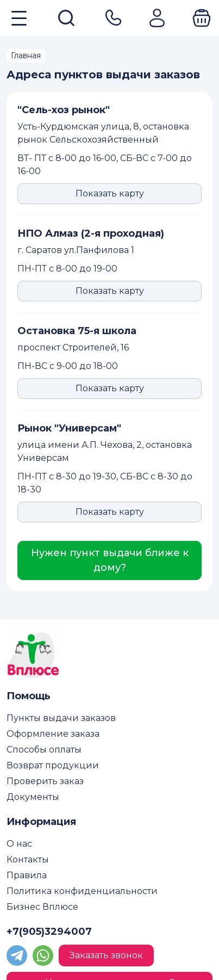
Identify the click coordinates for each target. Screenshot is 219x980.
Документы (33, 797)
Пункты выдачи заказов (61, 718)
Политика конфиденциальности (82, 891)
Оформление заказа (53, 734)
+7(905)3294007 (49, 932)
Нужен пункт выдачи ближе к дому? (110, 560)
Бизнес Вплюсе (42, 907)
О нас (19, 844)
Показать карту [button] (110, 193)
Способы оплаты (44, 750)
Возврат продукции (53, 765)
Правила (27, 875)
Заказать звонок (106, 955)
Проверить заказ (45, 781)
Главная (26, 56)
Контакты (28, 859)
